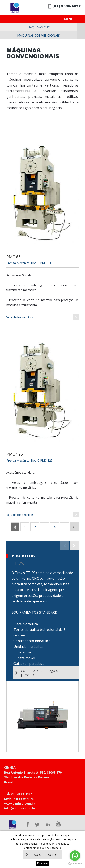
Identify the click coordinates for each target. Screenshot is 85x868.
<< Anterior (19, 527)
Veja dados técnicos (20, 317)
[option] (42, 647)
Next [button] (74, 546)
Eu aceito (43, 863)
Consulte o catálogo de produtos (41, 673)
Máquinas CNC (39, 27)
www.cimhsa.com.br (20, 804)
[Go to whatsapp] (75, 856)
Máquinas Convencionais (39, 35)
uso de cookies (45, 854)
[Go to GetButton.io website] (75, 864)
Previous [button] (65, 546)
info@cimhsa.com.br (20, 808)
